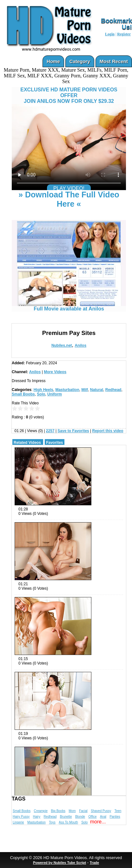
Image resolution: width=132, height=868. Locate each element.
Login (110, 34)
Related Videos (27, 443)
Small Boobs (23, 394)
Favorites (54, 443)
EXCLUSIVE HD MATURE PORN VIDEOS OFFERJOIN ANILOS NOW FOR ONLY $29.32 (69, 95)
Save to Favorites (73, 431)
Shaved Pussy (101, 811)
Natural (97, 390)
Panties (115, 817)
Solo (41, 394)
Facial (83, 811)
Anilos (80, 345)
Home (53, 61)
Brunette (66, 817)
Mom (72, 811)
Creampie (41, 811)
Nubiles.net (62, 345)
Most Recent (114, 61)
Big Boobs (58, 811)
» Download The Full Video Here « (69, 199)
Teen (118, 811)
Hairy (37, 817)
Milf (85, 390)
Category (80, 61)
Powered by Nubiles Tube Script (59, 863)
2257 (50, 431)
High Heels (43, 390)
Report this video (108, 431)
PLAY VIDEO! (69, 188)
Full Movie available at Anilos (69, 306)
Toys (52, 822)
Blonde (80, 817)
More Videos (55, 372)
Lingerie (18, 822)
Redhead (113, 390)
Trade (94, 863)
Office (93, 817)
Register (124, 34)
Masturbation (67, 390)
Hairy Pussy (21, 817)
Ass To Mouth (68, 822)
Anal (103, 817)
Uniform (55, 394)
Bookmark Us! (116, 24)
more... (98, 822)
